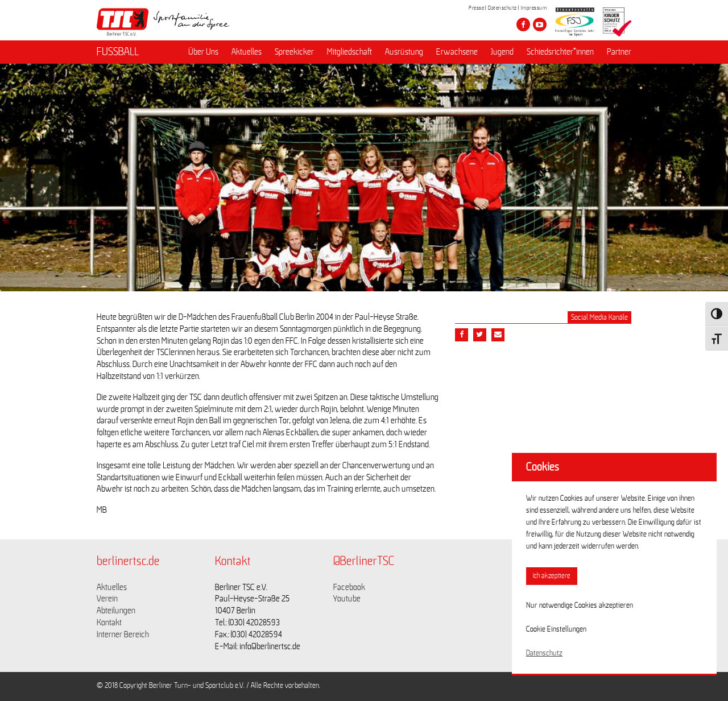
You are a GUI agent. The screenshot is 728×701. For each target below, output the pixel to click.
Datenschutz (502, 8)
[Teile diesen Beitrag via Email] (498, 335)
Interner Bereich (123, 634)
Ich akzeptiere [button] (552, 576)
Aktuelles (247, 52)
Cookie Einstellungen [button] (556, 629)
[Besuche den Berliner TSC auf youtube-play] (540, 24)
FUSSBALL (118, 52)
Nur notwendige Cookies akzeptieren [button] (580, 605)
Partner (619, 52)
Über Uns (203, 52)
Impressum (534, 8)
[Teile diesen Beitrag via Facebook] (462, 335)
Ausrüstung (404, 52)
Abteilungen (116, 611)
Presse (476, 8)
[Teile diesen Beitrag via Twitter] (480, 335)
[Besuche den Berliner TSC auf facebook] (523, 24)
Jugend (502, 52)
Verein (107, 599)
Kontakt (109, 622)
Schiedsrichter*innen (560, 52)
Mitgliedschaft (349, 52)
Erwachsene (457, 52)
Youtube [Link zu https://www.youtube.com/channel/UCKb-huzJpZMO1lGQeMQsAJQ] (347, 599)
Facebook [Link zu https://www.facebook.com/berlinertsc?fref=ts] (349, 587)
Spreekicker (294, 52)
